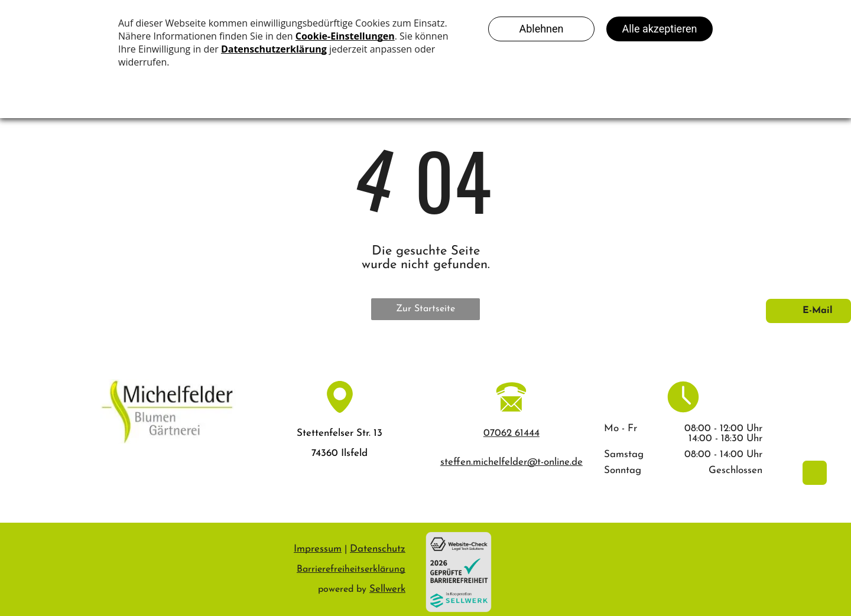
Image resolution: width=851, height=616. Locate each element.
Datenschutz (378, 549)
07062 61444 (511, 433)
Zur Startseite (425, 309)
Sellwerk (387, 589)
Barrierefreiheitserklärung (351, 569)
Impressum (318, 549)
